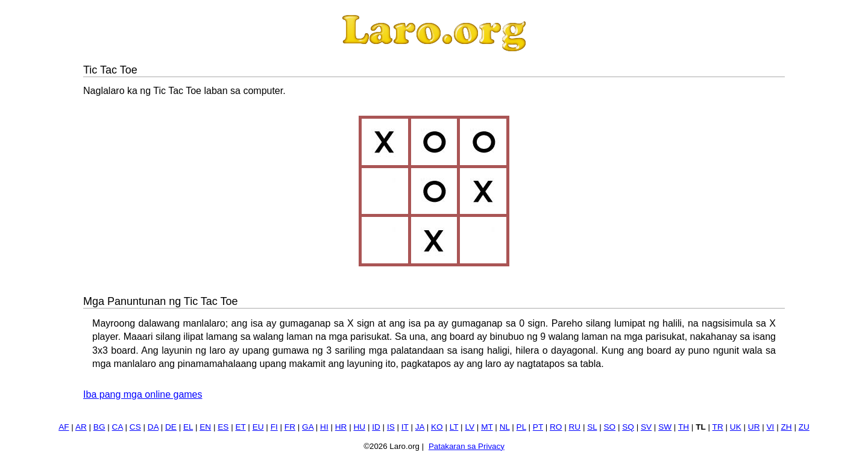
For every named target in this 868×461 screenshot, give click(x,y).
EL (188, 427)
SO (609, 427)
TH (684, 427)
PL (521, 427)
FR (290, 427)
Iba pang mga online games (143, 394)
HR (341, 427)
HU (359, 427)
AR (81, 427)
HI (324, 427)
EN (205, 427)
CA (118, 427)
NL (505, 427)
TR (718, 427)
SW (665, 427)
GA (308, 427)
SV (646, 427)
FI (274, 427)
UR (754, 427)
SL (592, 427)
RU (575, 427)
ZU (804, 427)
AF (64, 427)
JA (420, 427)
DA (153, 427)
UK (736, 427)
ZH (786, 427)
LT (454, 427)
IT (405, 427)
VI (771, 427)
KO (437, 427)
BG (99, 427)
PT (538, 427)
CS (135, 427)
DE (171, 427)
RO (556, 427)
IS (391, 427)
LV (470, 427)
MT (487, 427)
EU (258, 427)
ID (376, 427)
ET (240, 427)
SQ (628, 427)
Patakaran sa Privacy (467, 446)
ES (223, 427)
